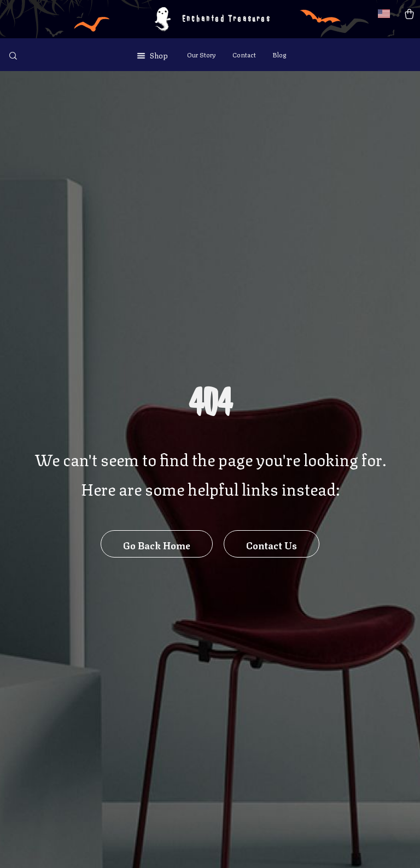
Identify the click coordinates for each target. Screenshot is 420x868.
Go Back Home (157, 544)
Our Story (202, 54)
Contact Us (272, 544)
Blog (279, 54)
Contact (244, 54)
